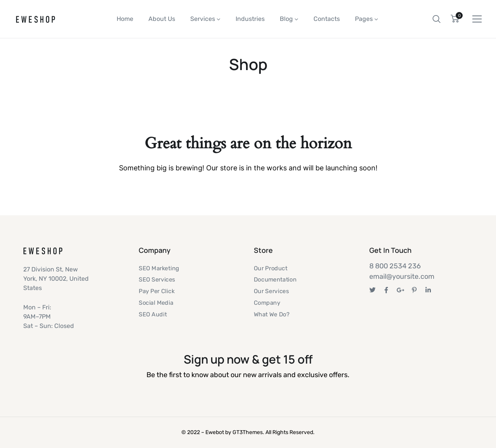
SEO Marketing (159, 268)
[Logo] (36, 19)
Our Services (271, 291)
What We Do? (272, 314)
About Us (162, 19)
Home (125, 19)
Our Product (270, 268)
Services (203, 19)
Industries (250, 19)
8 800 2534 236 (395, 266)
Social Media (156, 303)
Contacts (327, 19)
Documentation (275, 280)
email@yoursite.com (402, 276)
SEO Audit (153, 314)
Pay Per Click (157, 291)
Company (267, 303)
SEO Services (157, 280)
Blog (286, 19)
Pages (364, 19)
